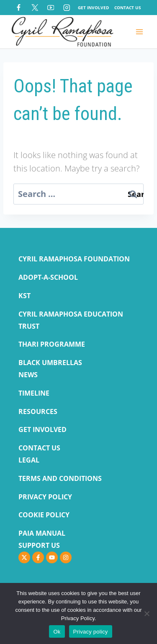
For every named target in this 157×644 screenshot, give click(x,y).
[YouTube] (50, 7)
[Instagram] (67, 7)
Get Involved (93, 8)
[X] (35, 7)
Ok (57, 632)
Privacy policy (91, 632)
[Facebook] (19, 7)
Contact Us (128, 8)
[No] (147, 613)
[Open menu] (139, 32)
